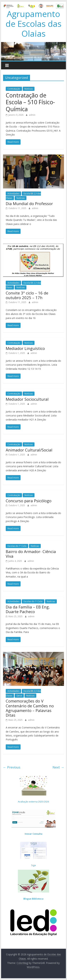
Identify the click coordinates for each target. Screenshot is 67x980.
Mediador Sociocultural (27, 399)
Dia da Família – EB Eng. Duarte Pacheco (28, 609)
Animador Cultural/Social (29, 450)
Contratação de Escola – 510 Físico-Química (30, 102)
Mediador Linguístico (25, 348)
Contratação (14, 89)
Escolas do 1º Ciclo (17, 546)
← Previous (12, 767)
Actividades (13, 194)
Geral (19, 696)
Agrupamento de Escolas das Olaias (33, 24)
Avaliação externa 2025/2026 (33, 802)
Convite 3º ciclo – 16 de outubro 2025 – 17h (27, 295)
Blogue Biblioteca (33, 899)
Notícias (29, 89)
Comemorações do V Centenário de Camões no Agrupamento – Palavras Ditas (30, 708)
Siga (33, 865)
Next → (58, 767)
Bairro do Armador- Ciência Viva (31, 554)
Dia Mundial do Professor (29, 203)
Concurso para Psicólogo (29, 501)
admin (32, 115)
